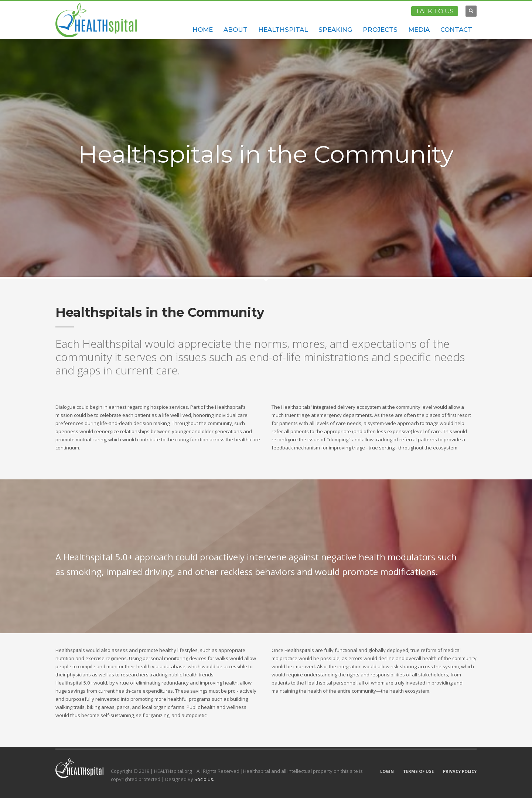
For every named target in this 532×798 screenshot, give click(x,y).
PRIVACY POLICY (460, 771)
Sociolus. (204, 779)
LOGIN (387, 771)
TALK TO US (435, 11)
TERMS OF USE (418, 771)
